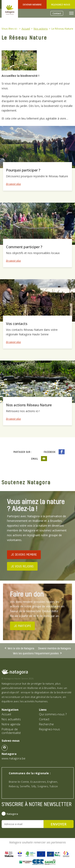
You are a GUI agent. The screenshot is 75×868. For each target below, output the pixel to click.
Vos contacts (17, 324)
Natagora (12, 814)
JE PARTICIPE (22, 626)
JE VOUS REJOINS (22, 566)
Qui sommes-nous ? (53, 714)
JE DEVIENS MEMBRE (24, 554)
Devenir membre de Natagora (54, 648)
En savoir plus (13, 184)
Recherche (46, 724)
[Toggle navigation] (71, 13)
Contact (57, 13)
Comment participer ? (24, 247)
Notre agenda (11, 724)
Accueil (6, 714)
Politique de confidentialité (11, 731)
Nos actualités (11, 719)
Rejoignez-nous (61, 4)
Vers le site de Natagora (21, 648)
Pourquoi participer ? (23, 170)
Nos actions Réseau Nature (29, 405)
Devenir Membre (32, 4)
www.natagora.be (13, 758)
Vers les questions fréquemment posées (36, 653)
